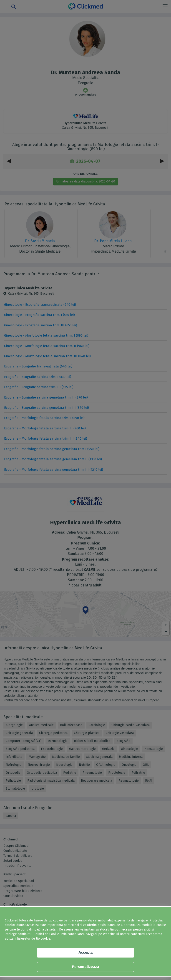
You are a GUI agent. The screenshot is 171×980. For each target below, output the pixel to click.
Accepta (85, 952)
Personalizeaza (86, 967)
